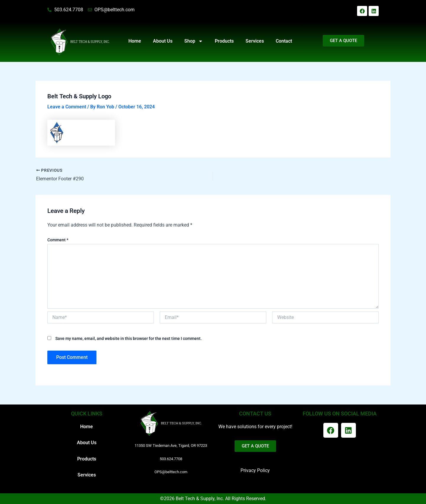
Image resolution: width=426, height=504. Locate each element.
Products (224, 41)
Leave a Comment (67, 107)
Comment (58, 240)
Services (255, 41)
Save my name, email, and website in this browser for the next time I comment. (129, 338)
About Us (163, 41)
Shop (194, 41)
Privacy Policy (255, 470)
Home (135, 41)
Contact (284, 41)
